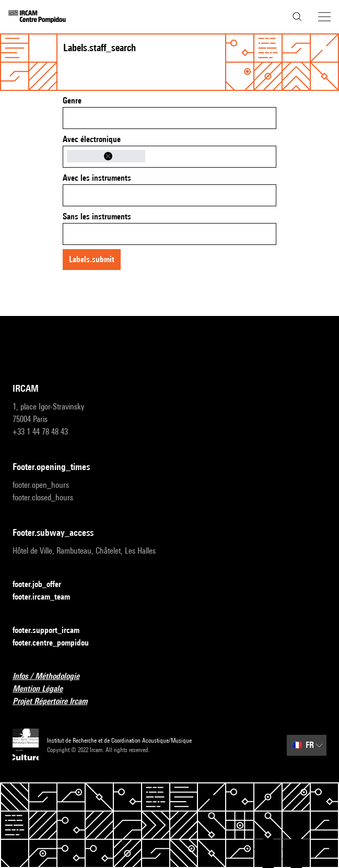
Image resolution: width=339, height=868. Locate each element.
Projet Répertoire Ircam (56, 702)
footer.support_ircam (52, 631)
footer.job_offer (43, 585)
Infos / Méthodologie (52, 677)
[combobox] (169, 118)
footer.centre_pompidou (57, 643)
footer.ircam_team (48, 597)
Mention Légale (44, 689)
